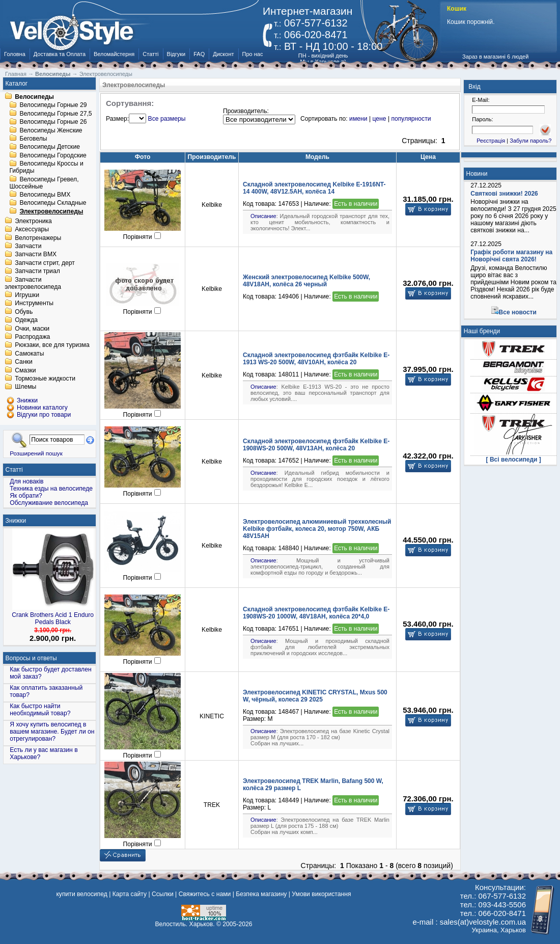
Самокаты (29, 354)
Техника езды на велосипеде (51, 489)
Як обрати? (26, 496)
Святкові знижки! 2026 (504, 194)
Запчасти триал (37, 272)
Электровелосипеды (51, 211)
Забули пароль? (530, 141)
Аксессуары (32, 230)
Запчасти (28, 246)
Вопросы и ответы (31, 658)
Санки (24, 362)
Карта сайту (130, 894)
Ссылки (163, 894)
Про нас (253, 54)
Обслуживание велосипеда (49, 503)
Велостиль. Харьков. (185, 924)
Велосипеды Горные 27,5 (55, 114)
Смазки (25, 370)
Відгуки (176, 54)
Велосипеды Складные (53, 203)
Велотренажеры (38, 238)
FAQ (199, 54)
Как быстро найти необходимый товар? (40, 710)
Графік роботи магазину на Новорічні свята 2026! (511, 256)
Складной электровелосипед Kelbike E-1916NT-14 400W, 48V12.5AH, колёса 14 (314, 188)
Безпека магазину (261, 894)
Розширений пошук (36, 453)
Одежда (26, 320)
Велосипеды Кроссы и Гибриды (46, 168)
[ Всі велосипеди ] (514, 460)
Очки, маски (32, 329)
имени (358, 119)
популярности (411, 119)
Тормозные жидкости (45, 379)
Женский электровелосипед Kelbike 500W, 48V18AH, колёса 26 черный (306, 281)
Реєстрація (491, 141)
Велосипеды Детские (50, 147)
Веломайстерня (114, 54)
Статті (150, 54)
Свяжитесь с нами (205, 894)
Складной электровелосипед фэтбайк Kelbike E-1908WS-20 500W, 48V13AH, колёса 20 (316, 445)
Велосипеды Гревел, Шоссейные (44, 183)
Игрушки (27, 295)
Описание (263, 216)
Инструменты (34, 304)
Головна (15, 54)
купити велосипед (81, 894)
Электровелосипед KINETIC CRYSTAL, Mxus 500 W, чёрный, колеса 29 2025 (315, 696)
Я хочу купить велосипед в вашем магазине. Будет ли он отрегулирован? (52, 732)
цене (379, 119)
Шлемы (25, 387)
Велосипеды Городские (53, 155)
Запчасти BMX (36, 255)
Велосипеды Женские (51, 130)
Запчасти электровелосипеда (33, 283)
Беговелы (33, 139)
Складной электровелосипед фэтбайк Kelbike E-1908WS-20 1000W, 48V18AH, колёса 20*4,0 (316, 613)
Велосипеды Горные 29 (53, 105)
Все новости (518, 312)
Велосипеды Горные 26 (53, 122)
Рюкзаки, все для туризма (52, 345)
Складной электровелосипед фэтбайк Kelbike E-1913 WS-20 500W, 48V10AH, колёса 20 (316, 359)
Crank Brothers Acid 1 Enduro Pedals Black (53, 618)
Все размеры (167, 119)
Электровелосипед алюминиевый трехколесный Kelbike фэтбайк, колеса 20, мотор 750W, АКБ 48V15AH (317, 529)
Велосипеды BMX (45, 195)
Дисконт (223, 54)
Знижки (16, 521)
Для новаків (26, 481)
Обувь (24, 312)
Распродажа (32, 337)
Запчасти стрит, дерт (45, 263)
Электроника (33, 221)
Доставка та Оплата (60, 54)
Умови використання (321, 894)
